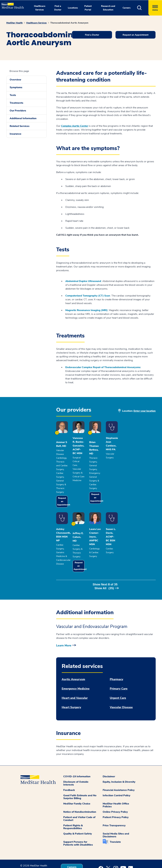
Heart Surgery (71, 683)
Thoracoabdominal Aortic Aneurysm (69, 23)
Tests (13, 95)
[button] (143, 8)
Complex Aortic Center (75, 126)
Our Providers (18, 111)
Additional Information (23, 118)
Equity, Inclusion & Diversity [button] (119, 758)
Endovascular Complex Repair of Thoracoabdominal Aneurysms (103, 367)
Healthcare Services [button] (40, 8)
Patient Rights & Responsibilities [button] (73, 803)
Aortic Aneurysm (73, 655)
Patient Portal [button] (88, 8)
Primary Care (119, 665)
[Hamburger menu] (155, 8)
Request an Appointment (66, 489)
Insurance (16, 134)
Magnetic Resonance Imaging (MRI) (86, 310)
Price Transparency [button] (114, 801)
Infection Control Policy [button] (117, 771)
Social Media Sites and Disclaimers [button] (116, 811)
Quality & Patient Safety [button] (78, 810)
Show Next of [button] (106, 564)
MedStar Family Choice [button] (77, 779)
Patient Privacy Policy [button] (116, 793)
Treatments (16, 103)
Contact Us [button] (72, 854)
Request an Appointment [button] (136, 35)
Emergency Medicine (76, 665)
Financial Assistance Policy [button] (119, 766)
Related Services (20, 126)
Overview (15, 80)
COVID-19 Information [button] (77, 752)
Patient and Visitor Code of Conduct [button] (79, 795)
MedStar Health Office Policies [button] (116, 781)
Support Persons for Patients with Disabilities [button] (78, 819)
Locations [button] (73, 8)
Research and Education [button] (108, 8)
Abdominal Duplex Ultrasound (83, 281)
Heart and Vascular (75, 674)
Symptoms (16, 87)
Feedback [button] (69, 766)
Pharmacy (117, 655)
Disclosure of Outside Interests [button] (76, 759)
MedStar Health (14, 23)
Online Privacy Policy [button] (115, 788)
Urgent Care (118, 674)
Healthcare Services (36, 23)
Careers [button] (127, 8)
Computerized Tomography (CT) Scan (88, 296)
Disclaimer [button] (109, 752)
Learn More (64, 621)
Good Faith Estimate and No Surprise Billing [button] (80, 773)
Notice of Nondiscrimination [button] (80, 788)
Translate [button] (115, 818)
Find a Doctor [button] (58, 8)
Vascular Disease (121, 683)
